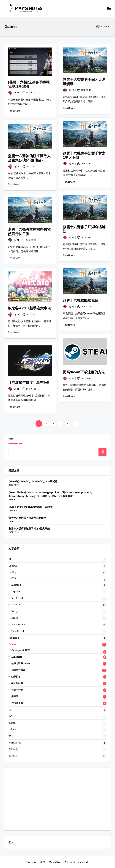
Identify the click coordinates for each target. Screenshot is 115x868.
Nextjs (15, 611)
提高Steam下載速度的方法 (84, 372)
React (14, 618)
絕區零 (15, 696)
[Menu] (109, 8)
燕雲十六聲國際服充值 (81, 300)
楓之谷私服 (17, 683)
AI (10, 559)
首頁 (98, 26)
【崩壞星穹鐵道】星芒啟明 (29, 383)
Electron (16, 585)
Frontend (14, 638)
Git (10, 710)
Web (11, 736)
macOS (12, 723)
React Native (18, 625)
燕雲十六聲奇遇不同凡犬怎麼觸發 (84, 82)
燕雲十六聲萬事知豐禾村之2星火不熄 (84, 155)
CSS (14, 578)
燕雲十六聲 (17, 690)
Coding (13, 572)
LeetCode (17, 605)
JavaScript (17, 598)
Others (12, 729)
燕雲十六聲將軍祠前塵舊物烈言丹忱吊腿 (29, 232)
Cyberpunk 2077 (21, 650)
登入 (11, 842)
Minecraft (17, 657)
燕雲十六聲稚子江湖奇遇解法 (84, 229)
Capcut (13, 566)
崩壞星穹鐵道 (18, 670)
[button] (76, 424)
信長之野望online (21, 663)
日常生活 (13, 749)
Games (12, 644)
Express (16, 592)
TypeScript (18, 631)
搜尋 (11, 439)
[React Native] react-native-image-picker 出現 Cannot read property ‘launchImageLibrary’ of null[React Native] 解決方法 (50, 494)
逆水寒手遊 (17, 703)
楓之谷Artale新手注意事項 (29, 308)
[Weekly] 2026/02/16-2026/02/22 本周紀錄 (33, 481)
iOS (10, 716)
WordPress (15, 743)
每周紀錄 (13, 756)
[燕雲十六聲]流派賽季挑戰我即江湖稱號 (29, 84)
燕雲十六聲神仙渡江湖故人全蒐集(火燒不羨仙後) (29, 158)
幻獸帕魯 (16, 677)
